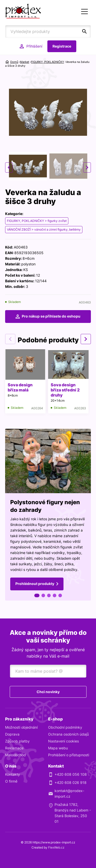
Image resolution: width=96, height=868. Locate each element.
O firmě (11, 781)
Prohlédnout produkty (35, 584)
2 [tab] (43, 595)
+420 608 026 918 (71, 782)
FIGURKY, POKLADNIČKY (47, 62)
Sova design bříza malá (20, 387)
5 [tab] (60, 595)
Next (87, 167)
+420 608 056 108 (71, 774)
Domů (14, 62)
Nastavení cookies (63, 741)
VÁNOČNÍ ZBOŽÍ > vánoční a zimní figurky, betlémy (44, 229)
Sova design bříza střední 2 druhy (65, 390)
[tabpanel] (48, 515)
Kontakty (13, 774)
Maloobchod (15, 755)
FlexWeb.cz (56, 847)
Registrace (62, 46)
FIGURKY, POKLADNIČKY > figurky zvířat (37, 221)
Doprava (12, 734)
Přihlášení (34, 46)
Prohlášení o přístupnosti (69, 755)
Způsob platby (17, 741)
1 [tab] (37, 595)
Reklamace (14, 748)
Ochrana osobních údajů (68, 734)
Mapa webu (58, 748)
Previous (9, 167)
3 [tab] (49, 595)
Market (25, 62)
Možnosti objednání (21, 727)
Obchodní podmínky (65, 727)
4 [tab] (55, 595)
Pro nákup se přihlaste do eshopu (51, 316)
